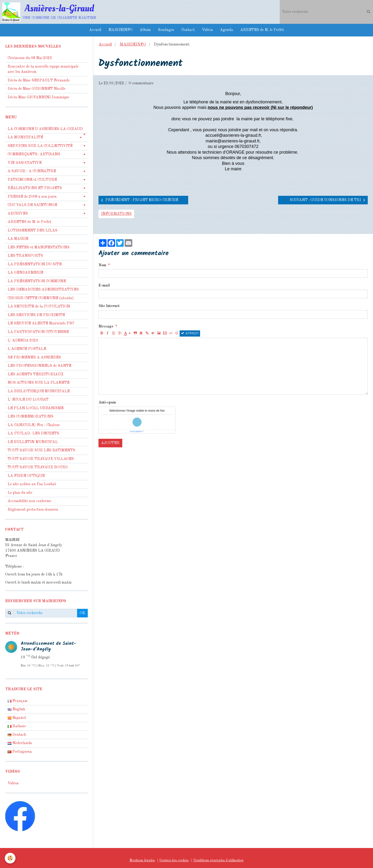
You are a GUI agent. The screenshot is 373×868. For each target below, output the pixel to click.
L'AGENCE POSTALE (27, 349)
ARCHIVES (18, 214)
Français (17, 701)
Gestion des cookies (174, 860)
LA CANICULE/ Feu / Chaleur (34, 425)
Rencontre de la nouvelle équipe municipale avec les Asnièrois (43, 69)
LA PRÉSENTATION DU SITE (35, 264)
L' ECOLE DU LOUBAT (28, 400)
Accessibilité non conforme (29, 501)
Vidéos (207, 30)
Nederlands (20, 743)
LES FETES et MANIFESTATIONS (39, 247)
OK (82, 613)
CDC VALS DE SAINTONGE (32, 205)
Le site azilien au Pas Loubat (32, 484)
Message (106, 327)
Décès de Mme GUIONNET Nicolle (37, 89)
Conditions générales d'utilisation (218, 860)
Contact (188, 30)
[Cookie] (10, 858)
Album (145, 30)
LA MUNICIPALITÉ (25, 137)
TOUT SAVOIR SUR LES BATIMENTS (41, 450)
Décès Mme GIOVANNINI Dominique (38, 97)
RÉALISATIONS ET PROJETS (35, 188)
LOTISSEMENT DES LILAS (32, 231)
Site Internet (109, 306)
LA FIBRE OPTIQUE (26, 476)
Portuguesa (20, 752)
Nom (102, 265)
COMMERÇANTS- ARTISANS (34, 154)
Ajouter (110, 443)
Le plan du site (20, 493)
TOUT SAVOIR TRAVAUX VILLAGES (41, 459)
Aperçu (190, 333)
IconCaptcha (136, 431)
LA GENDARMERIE (25, 273)
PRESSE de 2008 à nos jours (32, 197)
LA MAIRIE (18, 239)
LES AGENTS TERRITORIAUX (36, 374)
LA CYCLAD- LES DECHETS (33, 434)
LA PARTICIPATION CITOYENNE (38, 332)
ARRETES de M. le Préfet (262, 30)
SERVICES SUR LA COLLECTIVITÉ (40, 146)
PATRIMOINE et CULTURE (32, 180)
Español (17, 718)
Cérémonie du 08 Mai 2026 (30, 58)
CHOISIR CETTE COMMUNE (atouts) (41, 298)
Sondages (166, 30)
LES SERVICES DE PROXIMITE (36, 315)
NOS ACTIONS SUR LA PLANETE (39, 383)
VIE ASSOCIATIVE (25, 163)
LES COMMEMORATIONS (30, 417)
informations (116, 214)
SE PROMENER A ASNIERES (34, 358)
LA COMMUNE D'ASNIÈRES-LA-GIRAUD (45, 129)
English (16, 709)
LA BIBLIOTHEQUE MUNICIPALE (39, 391)
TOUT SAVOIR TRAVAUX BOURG (38, 467)
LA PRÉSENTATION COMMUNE (37, 281)
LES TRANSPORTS (25, 256)
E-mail (104, 286)
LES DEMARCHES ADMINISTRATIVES (43, 290)
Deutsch (17, 735)
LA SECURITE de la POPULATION (39, 307)
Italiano (17, 726)
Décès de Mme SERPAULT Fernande (39, 81)
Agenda (227, 30)
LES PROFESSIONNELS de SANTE (39, 366)
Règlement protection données (33, 510)
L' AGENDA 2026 (23, 341)
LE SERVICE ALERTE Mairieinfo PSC (41, 323)
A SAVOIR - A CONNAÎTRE (32, 171)
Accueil (95, 30)
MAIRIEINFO (120, 30)
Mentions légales (142, 860)
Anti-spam (107, 403)
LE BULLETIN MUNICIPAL (33, 442)
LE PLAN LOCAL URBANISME (36, 408)
